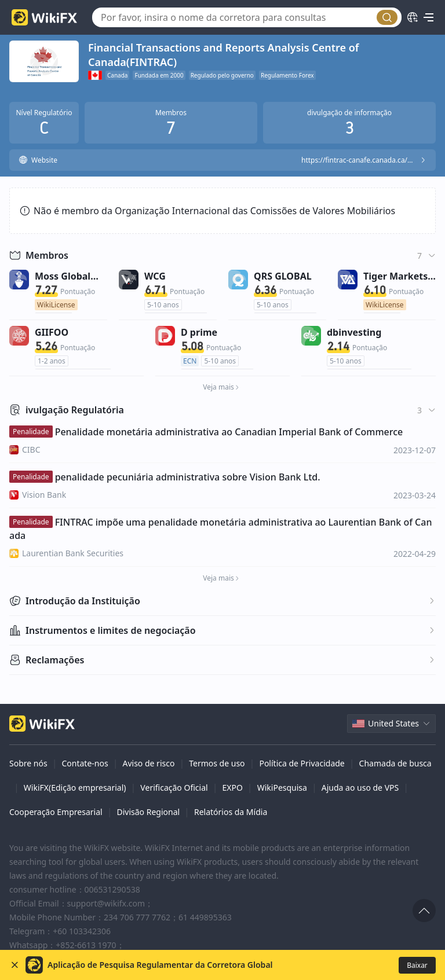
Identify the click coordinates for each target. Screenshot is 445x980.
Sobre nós (28, 763)
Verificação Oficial (174, 788)
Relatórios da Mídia (231, 812)
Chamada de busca (395, 763)
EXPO (232, 788)
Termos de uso (217, 763)
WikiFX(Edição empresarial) (75, 788)
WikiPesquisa (282, 788)
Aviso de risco (148, 763)
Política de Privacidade (302, 763)
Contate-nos (85, 763)
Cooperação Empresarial (56, 812)
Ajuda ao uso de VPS (360, 788)
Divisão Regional (148, 812)
